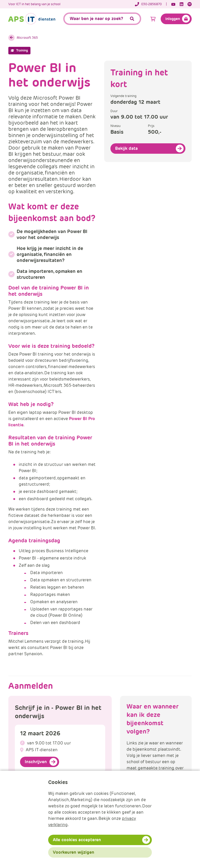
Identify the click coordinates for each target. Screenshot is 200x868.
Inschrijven (36, 762)
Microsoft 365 (27, 38)
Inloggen (173, 19)
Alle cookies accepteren (77, 840)
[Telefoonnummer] (151, 4)
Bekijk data (126, 148)
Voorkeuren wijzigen (74, 852)
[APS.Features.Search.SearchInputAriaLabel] (102, 19)
